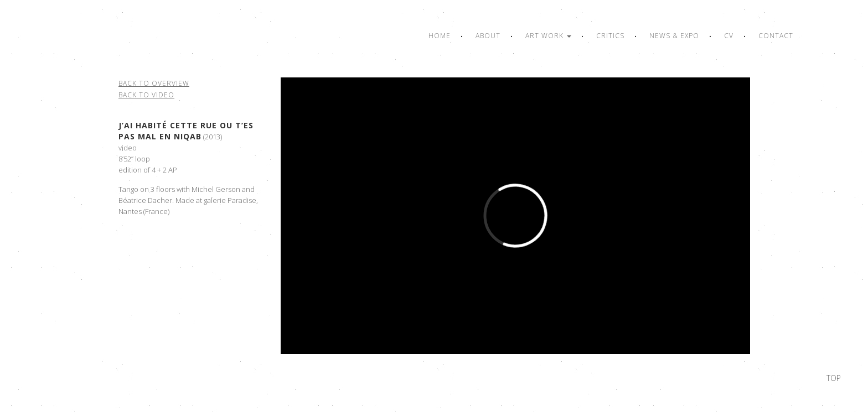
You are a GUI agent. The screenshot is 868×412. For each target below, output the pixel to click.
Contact (776, 36)
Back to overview (154, 83)
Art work (548, 36)
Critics (610, 36)
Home (440, 36)
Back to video (146, 95)
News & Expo (674, 36)
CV (729, 36)
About (488, 36)
